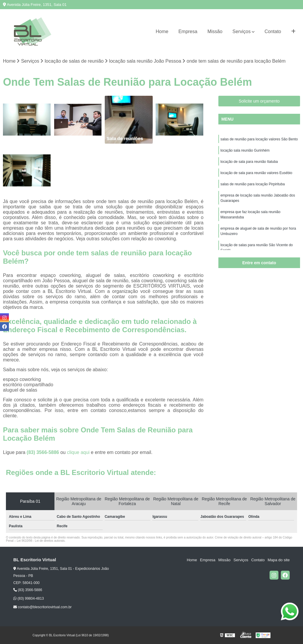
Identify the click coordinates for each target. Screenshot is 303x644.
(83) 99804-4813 (29, 598)
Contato (273, 31)
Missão (215, 31)
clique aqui (78, 452)
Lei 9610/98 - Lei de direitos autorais (41, 541)
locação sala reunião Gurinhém (245, 150)
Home (162, 31)
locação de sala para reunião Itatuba (249, 162)
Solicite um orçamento (259, 101)
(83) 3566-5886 (43, 452)
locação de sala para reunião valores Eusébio (256, 173)
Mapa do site (278, 560)
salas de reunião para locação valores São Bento (259, 139)
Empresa (188, 31)
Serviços (242, 31)
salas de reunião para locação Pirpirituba (253, 184)
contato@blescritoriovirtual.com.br (42, 607)
